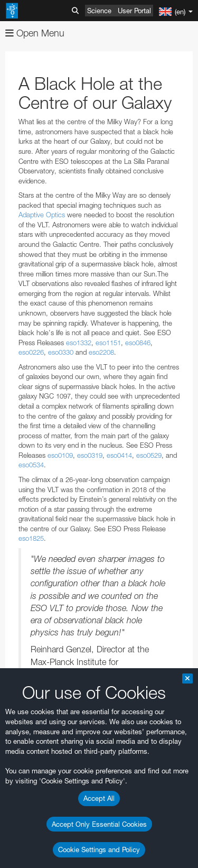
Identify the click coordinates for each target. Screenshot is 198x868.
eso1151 (108, 343)
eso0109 (60, 455)
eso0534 (31, 465)
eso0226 (31, 352)
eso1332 (79, 343)
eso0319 (90, 455)
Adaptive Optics (42, 215)
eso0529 (149, 455)
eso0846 (138, 343)
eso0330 (61, 352)
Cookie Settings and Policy (99, 849)
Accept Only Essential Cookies (99, 824)
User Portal (134, 11)
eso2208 (101, 352)
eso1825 (31, 538)
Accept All (99, 798)
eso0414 (119, 455)
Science (99, 11)
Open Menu (35, 33)
